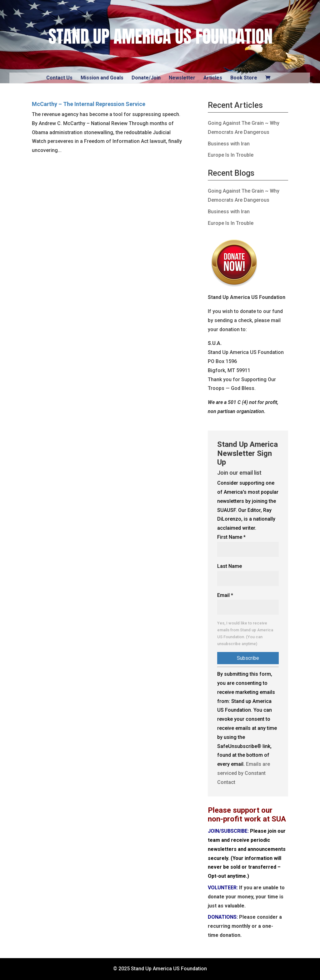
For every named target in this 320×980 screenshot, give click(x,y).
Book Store (244, 78)
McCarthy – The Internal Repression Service (89, 104)
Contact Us (59, 78)
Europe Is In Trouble (231, 155)
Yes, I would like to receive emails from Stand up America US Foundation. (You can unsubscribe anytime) (245, 633)
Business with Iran (229, 144)
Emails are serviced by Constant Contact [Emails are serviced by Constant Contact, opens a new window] (244, 773)
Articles (213, 78)
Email (225, 595)
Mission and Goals (102, 78)
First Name (231, 537)
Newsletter (182, 78)
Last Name (230, 566)
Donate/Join (146, 78)
